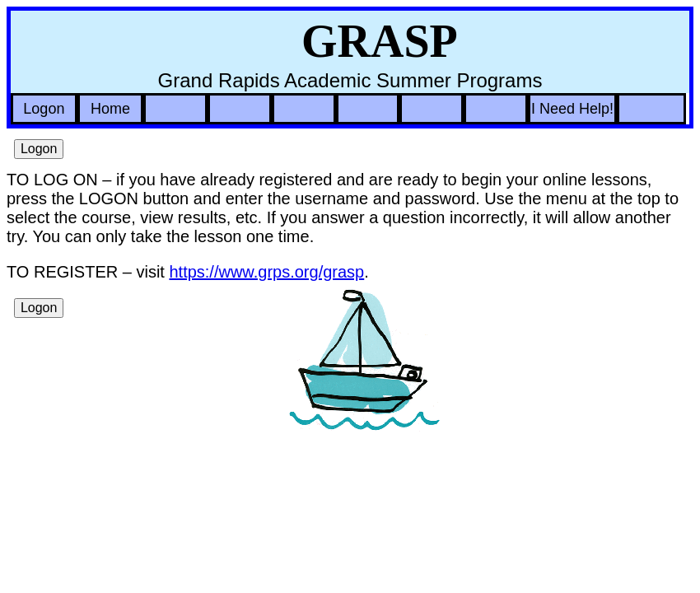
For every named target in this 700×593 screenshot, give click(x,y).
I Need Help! (572, 109)
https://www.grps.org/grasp (266, 272)
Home (110, 109)
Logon (44, 109)
